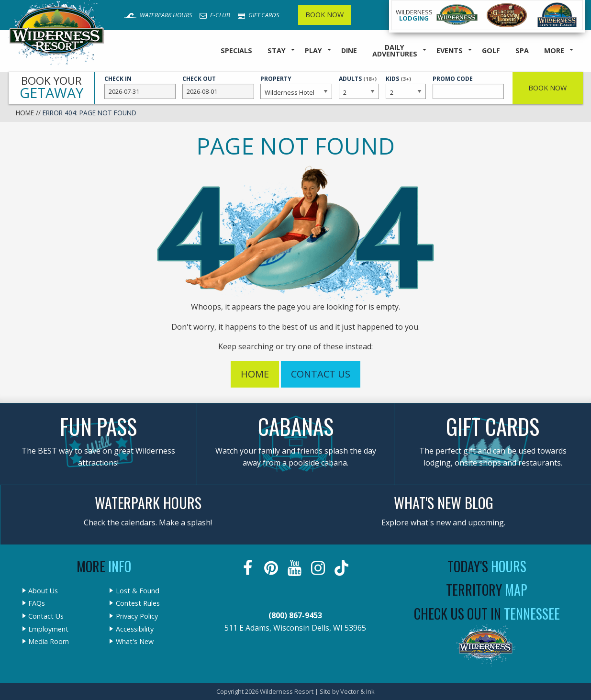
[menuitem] (236, 51)
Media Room (49, 642)
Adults (359, 87)
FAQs (37, 603)
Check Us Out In (487, 614)
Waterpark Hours (158, 15)
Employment (48, 629)
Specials (236, 50)
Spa (522, 50)
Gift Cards (258, 15)
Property (296, 87)
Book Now (324, 15)
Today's (487, 566)
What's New (135, 642)
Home (25, 113)
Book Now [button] (547, 88)
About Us (43, 591)
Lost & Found (138, 591)
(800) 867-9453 (295, 615)
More (554, 50)
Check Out (218, 87)
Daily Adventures (395, 50)
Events (450, 50)
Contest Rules (138, 603)
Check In (140, 87)
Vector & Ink (357, 691)
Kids (406, 87)
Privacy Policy (137, 616)
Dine (349, 50)
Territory (487, 590)
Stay (277, 50)
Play (313, 50)
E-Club (215, 15)
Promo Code (468, 87)
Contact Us (321, 374)
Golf (491, 50)
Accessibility (135, 629)
